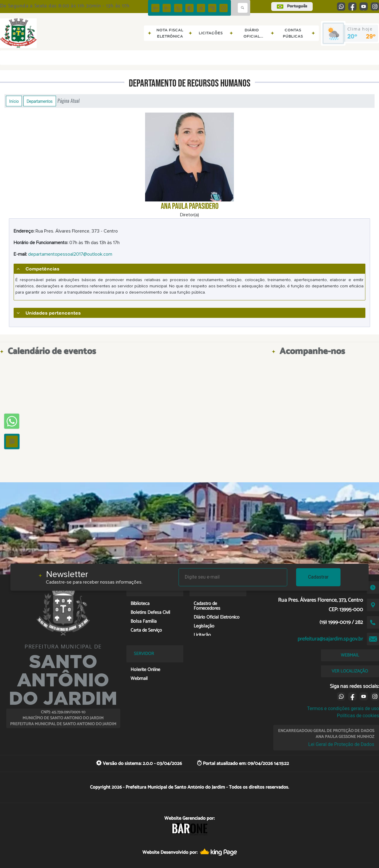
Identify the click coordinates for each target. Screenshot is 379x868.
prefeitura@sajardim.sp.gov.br (330, 639)
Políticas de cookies (358, 716)
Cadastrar (318, 577)
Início (14, 101)
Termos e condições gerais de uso (343, 708)
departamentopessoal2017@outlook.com (70, 254)
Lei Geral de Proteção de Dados (341, 744)
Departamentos (40, 101)
